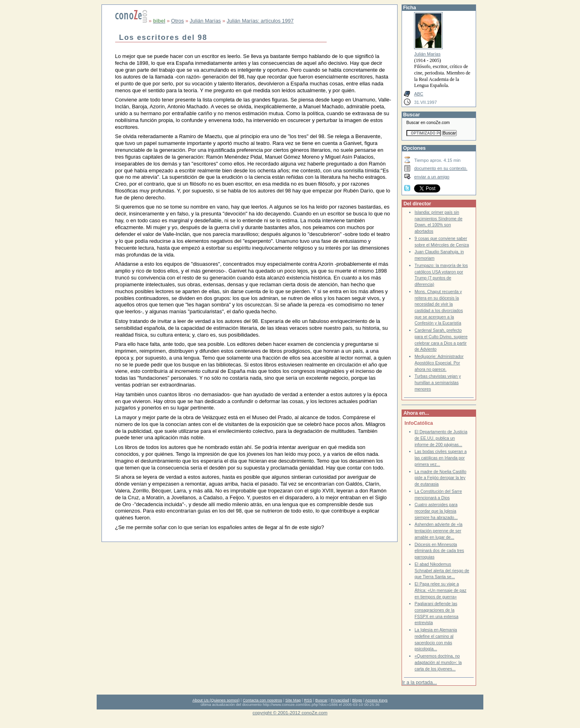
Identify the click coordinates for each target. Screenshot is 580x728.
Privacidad (340, 700)
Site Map (293, 700)
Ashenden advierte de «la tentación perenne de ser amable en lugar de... (438, 531)
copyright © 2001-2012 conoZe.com (290, 712)
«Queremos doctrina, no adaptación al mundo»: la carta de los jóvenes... (438, 662)
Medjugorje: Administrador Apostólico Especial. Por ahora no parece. (439, 363)
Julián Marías (205, 21)
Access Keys (376, 700)
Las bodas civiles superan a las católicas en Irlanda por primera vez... (440, 458)
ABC (419, 94)
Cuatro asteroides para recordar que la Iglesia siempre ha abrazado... (436, 511)
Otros (178, 21)
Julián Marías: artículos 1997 (260, 21)
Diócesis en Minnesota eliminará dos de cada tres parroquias (439, 551)
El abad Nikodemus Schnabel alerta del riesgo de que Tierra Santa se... (442, 571)
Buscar (321, 700)
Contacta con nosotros (263, 700)
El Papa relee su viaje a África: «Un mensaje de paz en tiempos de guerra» (440, 590)
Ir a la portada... (419, 682)
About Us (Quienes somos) (216, 700)
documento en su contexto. (441, 168)
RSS (308, 700)
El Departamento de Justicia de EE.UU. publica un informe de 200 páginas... (441, 438)
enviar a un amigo (432, 177)
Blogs (357, 700)
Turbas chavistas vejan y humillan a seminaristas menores (438, 383)
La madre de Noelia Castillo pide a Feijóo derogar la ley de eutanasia (440, 478)
